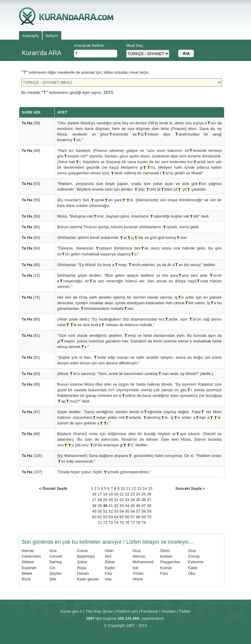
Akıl (108, 556)
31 (116, 500)
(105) (32, 456)
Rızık (26, 579)
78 (138, 523)
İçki (136, 568)
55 (127, 511)
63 (111, 517)
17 (100, 494)
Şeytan (56, 573)
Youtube (168, 611)
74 (116, 523)
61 (100, 517)
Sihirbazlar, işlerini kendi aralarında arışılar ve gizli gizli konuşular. (122, 238)
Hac (108, 579)
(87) (31, 412)
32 (122, 500)
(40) (31, 150)
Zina (192, 551)
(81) (31, 335)
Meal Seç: (135, 45)
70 (149, 517)
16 (94, 494)
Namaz (28, 551)
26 (149, 494)
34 (133, 500)
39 (100, 506)
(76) (31, 297)
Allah (109, 551)
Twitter (185, 611)
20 (116, 494)
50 (100, 511)
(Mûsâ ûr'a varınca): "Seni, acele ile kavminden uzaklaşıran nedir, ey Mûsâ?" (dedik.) (135, 374)
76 (127, 523)
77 (133, 523)
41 (111, 506)
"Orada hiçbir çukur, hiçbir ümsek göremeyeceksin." (104, 472)
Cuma (82, 551)
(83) (31, 374)
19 (111, 494)
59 (149, 511)
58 (144, 511)
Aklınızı (139, 556)
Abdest (28, 562)
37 (149, 500)
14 (145, 488)
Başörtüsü (86, 556)
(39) (31, 123)
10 (123, 488)
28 (100, 500)
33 (127, 500)
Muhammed (143, 562)
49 (94, 511)
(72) (31, 275)
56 (133, 511)
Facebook (150, 611)
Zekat (110, 562)
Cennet (56, 556)
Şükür (82, 562)
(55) (31, 200)
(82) (31, 357)
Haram (83, 573)
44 (127, 506)
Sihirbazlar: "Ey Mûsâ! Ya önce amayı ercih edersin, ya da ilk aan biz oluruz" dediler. (137, 265)
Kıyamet (29, 568)
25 (144, 494)
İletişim (52, 36)
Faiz (108, 573)
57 (138, 511)
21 (122, 494)
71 (100, 523)
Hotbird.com (127, 611)
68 (138, 517)
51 (105, 511)
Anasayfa (30, 36)
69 (144, 517)
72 (105, 523)
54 (122, 511)
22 (127, 494)
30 (111, 500)
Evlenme (196, 562)
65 (122, 517)
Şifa (53, 579)
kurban (166, 556)
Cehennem (31, 556)
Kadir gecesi (88, 579)
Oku (192, 573)
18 (105, 494)
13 (139, 488)
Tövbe (138, 573)
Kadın (110, 568)
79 (144, 523)
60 (94, 517)
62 (105, 517)
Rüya (82, 568)
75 (122, 523)
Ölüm (165, 551)
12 (134, 488)
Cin (52, 568)
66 (127, 517)
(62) (31, 238)
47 (144, 506)
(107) (32, 472)
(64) (31, 248)
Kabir (193, 568)
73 (111, 523)
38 (94, 506)
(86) (31, 384)
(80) (31, 319)
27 (94, 500)
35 (138, 500)
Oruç (137, 551)
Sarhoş (56, 562)
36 (144, 500)
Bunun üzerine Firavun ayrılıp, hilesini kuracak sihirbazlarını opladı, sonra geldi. (128, 227)
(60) (31, 227)
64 (116, 517)
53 (116, 511)
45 (133, 506)
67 (133, 517)
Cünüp (194, 556)
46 (138, 506)
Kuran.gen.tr (71, 611)
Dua (53, 551)
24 (138, 494)
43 (122, 506)
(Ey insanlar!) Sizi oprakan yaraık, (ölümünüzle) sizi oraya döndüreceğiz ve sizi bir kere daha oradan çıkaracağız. (139, 202)
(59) (31, 216)
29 (105, 500)
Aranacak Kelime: (89, 45)
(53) (31, 184)
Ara (186, 53)
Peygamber (170, 562)
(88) (31, 434)
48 (149, 506)
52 (111, 511)
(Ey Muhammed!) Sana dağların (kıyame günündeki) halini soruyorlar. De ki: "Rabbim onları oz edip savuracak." (139, 458)
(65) (31, 265)
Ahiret (138, 579)
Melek (27, 573)
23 (133, 494)
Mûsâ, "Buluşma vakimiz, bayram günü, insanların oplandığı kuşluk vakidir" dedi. (133, 216)
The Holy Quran (99, 611)
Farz (164, 573)
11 (128, 488)
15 (150, 488)
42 (116, 506)
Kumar (166, 568)
